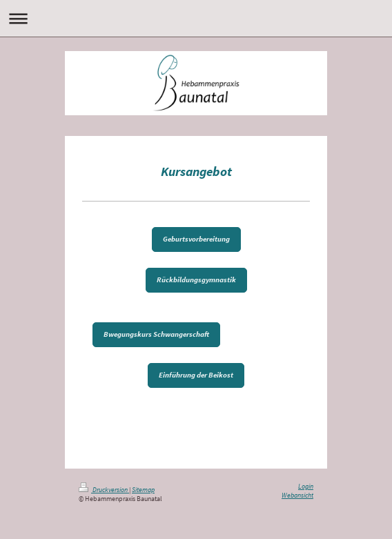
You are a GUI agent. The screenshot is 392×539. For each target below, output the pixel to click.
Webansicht (297, 496)
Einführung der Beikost (196, 375)
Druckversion (104, 490)
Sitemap (143, 490)
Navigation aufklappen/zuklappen (196, 18)
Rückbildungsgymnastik (196, 280)
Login (306, 487)
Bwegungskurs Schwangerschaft (156, 334)
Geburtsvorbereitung (196, 239)
